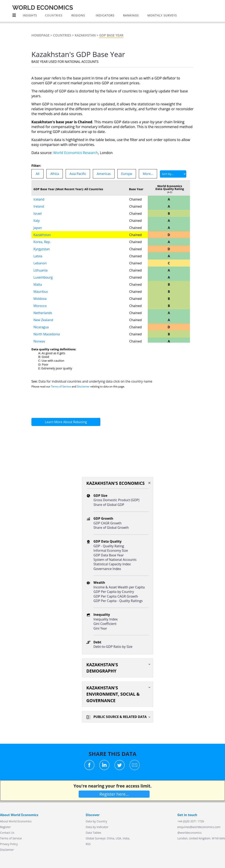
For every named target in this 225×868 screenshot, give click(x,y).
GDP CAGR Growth (108, 523)
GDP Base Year (111, 35)
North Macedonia (47, 334)
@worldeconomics (190, 833)
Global (90, 838)
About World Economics (16, 821)
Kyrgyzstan (42, 249)
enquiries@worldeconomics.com (199, 827)
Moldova (40, 299)
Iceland (39, 199)
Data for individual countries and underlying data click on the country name (95, 381)
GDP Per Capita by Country (114, 592)
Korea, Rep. (42, 242)
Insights (30, 15)
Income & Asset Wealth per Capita (119, 587)
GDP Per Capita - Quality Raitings (118, 601)
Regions (78, 15)
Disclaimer (83, 386)
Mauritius (41, 292)
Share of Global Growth (111, 528)
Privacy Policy (9, 844)
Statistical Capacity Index (112, 564)
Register (5, 827)
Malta (38, 284)
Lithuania (40, 270)
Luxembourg (43, 277)
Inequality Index (106, 619)
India (126, 838)
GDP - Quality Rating (109, 546)
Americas (104, 174)
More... (148, 174)
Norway (39, 341)
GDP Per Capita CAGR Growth (116, 596)
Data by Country (96, 821)
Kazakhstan (85, 35)
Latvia (38, 256)
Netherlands (43, 313)
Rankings (131, 15)
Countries (62, 35)
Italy (37, 221)
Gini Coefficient (105, 624)
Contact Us (7, 833)
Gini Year (100, 628)
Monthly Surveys (162, 15)
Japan (38, 228)
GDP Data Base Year (109, 555)
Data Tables (93, 833)
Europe (127, 174)
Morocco (40, 306)
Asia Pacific (78, 174)
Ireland (39, 206)
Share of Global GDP (109, 505)
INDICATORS (105, 15)
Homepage (40, 35)
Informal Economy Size (111, 550)
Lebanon (40, 263)
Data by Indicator (97, 827)
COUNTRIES (54, 15)
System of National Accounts (115, 560)
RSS (88, 844)
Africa (55, 174)
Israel (38, 214)
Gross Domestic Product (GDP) (116, 500)
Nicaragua (41, 327)
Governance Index (107, 569)
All (37, 174)
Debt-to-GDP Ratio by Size (113, 647)
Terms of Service (61, 386)
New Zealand (43, 320)
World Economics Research (76, 153)
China (110, 838)
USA (118, 838)
